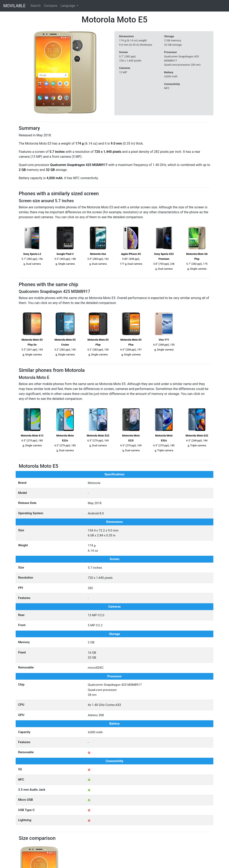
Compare (51, 6)
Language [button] (68, 6)
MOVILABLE (14, 6)
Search (36, 6)
